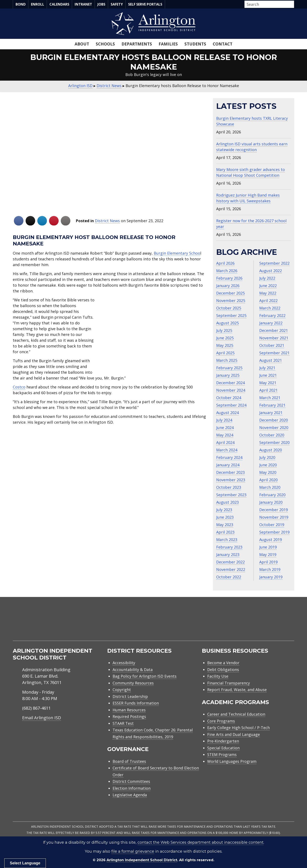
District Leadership (130, 696)
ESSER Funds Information (136, 703)
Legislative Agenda (130, 795)
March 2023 (227, 540)
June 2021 (268, 375)
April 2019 (268, 562)
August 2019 (271, 540)
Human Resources (129, 710)
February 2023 (229, 547)
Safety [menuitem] (117, 4)
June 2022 (268, 286)
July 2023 (224, 510)
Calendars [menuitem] (59, 4)
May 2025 (225, 345)
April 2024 (225, 442)
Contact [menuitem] (223, 44)
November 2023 (231, 480)
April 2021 (268, 390)
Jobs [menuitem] (101, 4)
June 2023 (225, 517)
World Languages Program (232, 761)
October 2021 (272, 345)
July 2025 (224, 330)
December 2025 (230, 293)
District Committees (131, 781)
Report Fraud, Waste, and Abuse (237, 690)
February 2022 (272, 315)
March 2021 (270, 398)
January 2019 (271, 577)
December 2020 (274, 420)
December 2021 (274, 330)
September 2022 (274, 263)
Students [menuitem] (195, 44)
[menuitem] (258, 624)
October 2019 (272, 525)
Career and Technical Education (236, 714)
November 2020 (274, 427)
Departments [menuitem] (137, 44)
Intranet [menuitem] (83, 4)
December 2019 (274, 510)
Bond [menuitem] (21, 4)
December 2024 (230, 383)
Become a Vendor (223, 663)
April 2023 (225, 532)
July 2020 (267, 457)
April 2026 (225, 263)
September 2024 (231, 405)
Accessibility (124, 663)
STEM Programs (222, 754)
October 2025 (229, 308)
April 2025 (225, 353)
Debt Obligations (223, 670)
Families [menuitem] (168, 44)
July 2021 (267, 368)
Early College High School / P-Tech (238, 728)
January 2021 (271, 413)
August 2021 (271, 360)
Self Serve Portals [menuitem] (145, 4)
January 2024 (228, 465)
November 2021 (274, 338)
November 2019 (274, 517)
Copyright (122, 690)
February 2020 (272, 495)
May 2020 (268, 472)
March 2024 (227, 450)
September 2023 (231, 495)
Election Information (132, 788)
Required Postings (129, 716)
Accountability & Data (133, 670)
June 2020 (268, 465)
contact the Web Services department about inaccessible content (201, 842)
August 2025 (227, 323)
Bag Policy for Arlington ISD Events (145, 676)
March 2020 (270, 487)
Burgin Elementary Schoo (177, 253)
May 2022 (268, 293)
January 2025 (228, 375)
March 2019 (270, 569)
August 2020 (271, 450)
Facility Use (218, 676)
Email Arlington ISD (42, 718)
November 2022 (231, 569)
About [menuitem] (82, 44)
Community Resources (133, 683)
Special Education (223, 748)
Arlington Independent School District (142, 860)
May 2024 (225, 435)
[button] (293, 4)
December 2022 (230, 562)
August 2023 (227, 502)
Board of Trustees (129, 761)
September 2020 (274, 442)
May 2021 (268, 383)
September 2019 (274, 532)
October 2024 (229, 398)
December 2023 (230, 472)
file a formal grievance (133, 851)
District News (107, 221)
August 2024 (227, 413)
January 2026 (228, 286)
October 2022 (229, 577)
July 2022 (267, 278)
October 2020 (272, 435)
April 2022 (268, 301)
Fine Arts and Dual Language (234, 734)
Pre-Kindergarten (223, 741)
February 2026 (229, 278)
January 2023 (228, 554)
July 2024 (224, 420)
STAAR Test (123, 723)
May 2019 (268, 554)
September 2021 (274, 353)
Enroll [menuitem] (38, 4)
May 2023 (225, 525)
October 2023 (229, 487)
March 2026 (227, 271)
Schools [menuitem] (105, 44)
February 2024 (229, 457)
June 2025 (225, 338)
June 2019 (268, 547)
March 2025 (227, 360)
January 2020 (271, 502)
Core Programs (221, 721)
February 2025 (229, 368)
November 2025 (231, 301)
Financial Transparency (229, 683)
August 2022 (271, 271)
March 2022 (270, 308)
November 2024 (231, 390)
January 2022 (271, 323)
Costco (19, 387)
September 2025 (231, 315)
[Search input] (268, 4)
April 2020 (268, 480)
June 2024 (225, 427)
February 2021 (272, 405)
